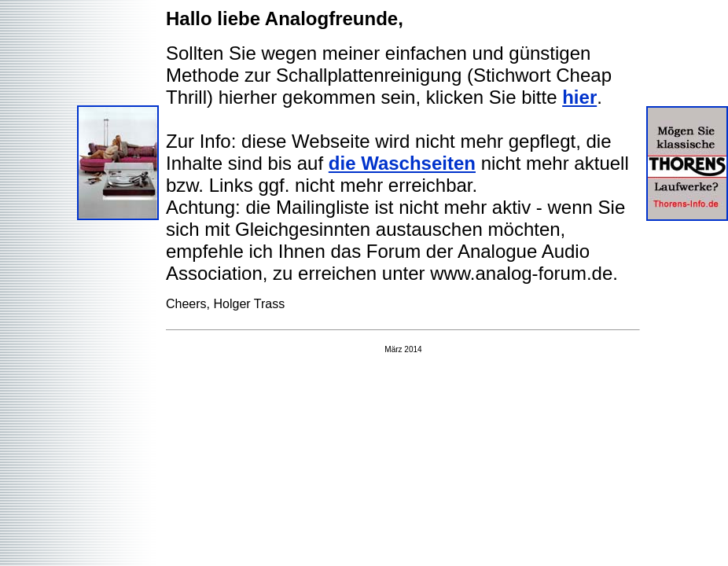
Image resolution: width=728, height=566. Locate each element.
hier (579, 97)
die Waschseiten (402, 163)
